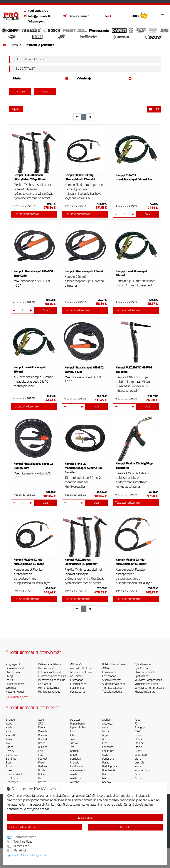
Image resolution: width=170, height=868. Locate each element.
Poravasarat (78, 692)
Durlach (43, 747)
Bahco (10, 747)
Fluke (41, 763)
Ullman (139, 759)
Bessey (10, 751)
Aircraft (10, 735)
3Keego (10, 720)
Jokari (74, 739)
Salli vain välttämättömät (23, 827)
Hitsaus (16, 45)
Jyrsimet (11, 688)
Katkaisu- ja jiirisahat (50, 664)
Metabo (75, 782)
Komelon (76, 759)
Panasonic (108, 759)
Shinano (139, 735)
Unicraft (139, 763)
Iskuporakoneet (15, 684)
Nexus (106, 731)
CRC (40, 724)
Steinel (139, 747)
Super (138, 751)
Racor (106, 774)
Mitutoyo (107, 724)
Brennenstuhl (14, 774)
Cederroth (12, 782)
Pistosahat (76, 680)
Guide (41, 774)
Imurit (9, 680)
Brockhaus (12, 778)
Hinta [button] (41, 78)
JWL (73, 747)
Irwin (73, 731)
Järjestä (15, 109)
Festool (43, 759)
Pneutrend (108, 770)
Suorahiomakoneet (114, 684)
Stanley (139, 743)
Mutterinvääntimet (81, 668)
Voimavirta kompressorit (149, 688)
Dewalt (42, 728)
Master (74, 774)
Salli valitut (126, 827)
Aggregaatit (13, 664)
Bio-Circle (11, 755)
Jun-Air (74, 743)
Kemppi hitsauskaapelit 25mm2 (84, 271)
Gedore (42, 767)
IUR (72, 735)
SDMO (138, 731)
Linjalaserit (45, 684)
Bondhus (11, 759)
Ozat (105, 755)
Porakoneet (77, 688)
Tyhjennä (20, 92)
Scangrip (140, 728)
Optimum (108, 747)
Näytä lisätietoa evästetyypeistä (27, 855)
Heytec (42, 782)
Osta (147, 214)
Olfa (105, 743)
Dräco (42, 743)
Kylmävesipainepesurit (51, 680)
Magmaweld (78, 770)
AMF (9, 743)
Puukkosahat (110, 672)
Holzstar (75, 720)
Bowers (10, 767)
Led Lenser (77, 767)
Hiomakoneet (14, 672)
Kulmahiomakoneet (50, 672)
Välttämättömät (25, 837)
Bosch (9, 763)
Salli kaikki (85, 818)
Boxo (9, 770)
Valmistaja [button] (104, 78)
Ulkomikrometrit (144, 672)
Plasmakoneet (79, 684)
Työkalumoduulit (112, 692)
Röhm (138, 724)
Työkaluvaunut (143, 664)
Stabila (139, 739)
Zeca (137, 774)
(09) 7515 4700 (35, 11)
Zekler (138, 778)
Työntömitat (142, 668)
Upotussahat (142, 676)
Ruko (137, 720)
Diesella (43, 731)
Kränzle (75, 763)
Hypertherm (78, 724)
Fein (41, 751)
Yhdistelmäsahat (145, 692)
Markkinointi (21, 850)
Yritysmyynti (37, 22)
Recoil (106, 778)
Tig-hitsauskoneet (113, 688)
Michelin (107, 720)
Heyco (42, 778)
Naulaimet (76, 676)
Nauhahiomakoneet (82, 672)
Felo (41, 755)
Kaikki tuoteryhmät (17, 697)
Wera (138, 767)
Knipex (74, 755)
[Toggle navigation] (162, 16)
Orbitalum (108, 751)
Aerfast (10, 728)
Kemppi (75, 751)
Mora (105, 728)
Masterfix (76, 778)
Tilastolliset (21, 846)
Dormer (43, 735)
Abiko (9, 724)
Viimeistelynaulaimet (147, 684)
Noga (105, 735)
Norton (106, 739)
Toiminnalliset (23, 842)
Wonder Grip (142, 770)
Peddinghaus (110, 767)
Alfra (9, 739)
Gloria (42, 770)
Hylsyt (10, 676)
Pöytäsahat (109, 676)
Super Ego (141, 755)
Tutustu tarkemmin (26, 214)
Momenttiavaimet (49, 688)
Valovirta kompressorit (148, 680)
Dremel (43, 739)
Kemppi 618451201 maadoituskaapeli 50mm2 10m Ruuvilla (84, 468)
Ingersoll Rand (79, 728)
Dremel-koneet (15, 668)
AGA (8, 731)
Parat (106, 763)
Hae (107, 16)
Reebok (107, 782)
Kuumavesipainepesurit (52, 676)
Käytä (45, 92)
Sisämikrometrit (112, 680)
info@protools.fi (36, 16)
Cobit (41, 720)
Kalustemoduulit (16, 692)
